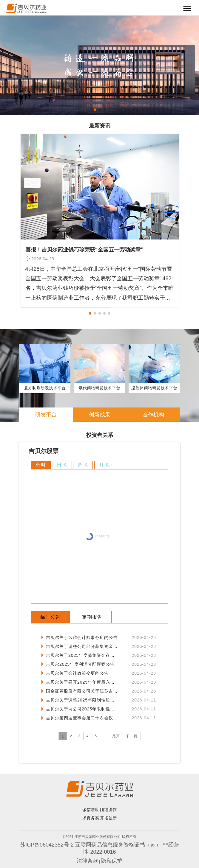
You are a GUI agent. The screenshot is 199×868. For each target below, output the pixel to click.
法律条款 (87, 861)
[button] (95, 110)
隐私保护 (112, 861)
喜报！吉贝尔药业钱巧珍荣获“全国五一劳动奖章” (84, 250)
